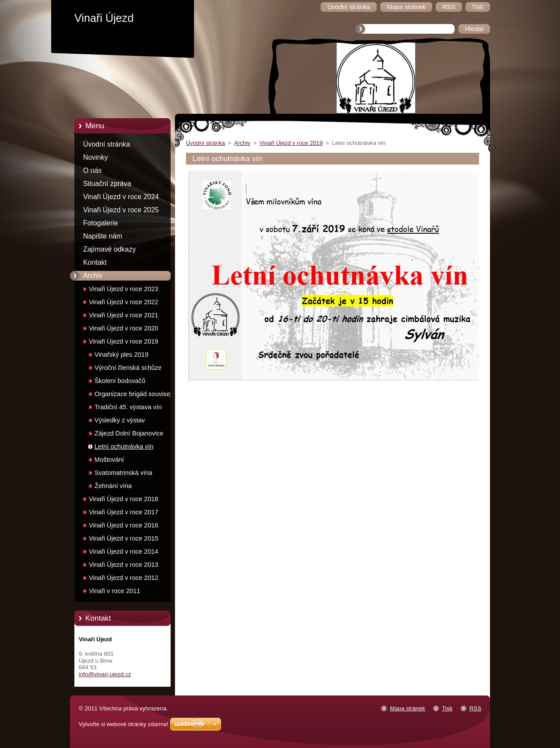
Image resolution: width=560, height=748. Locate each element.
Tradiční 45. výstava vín (128, 407)
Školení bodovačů (120, 381)
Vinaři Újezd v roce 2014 (124, 551)
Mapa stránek (407, 708)
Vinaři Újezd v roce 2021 (124, 315)
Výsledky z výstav (120, 420)
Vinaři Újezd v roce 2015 (124, 538)
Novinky (96, 157)
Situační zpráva (107, 184)
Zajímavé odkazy (109, 249)
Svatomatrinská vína (123, 473)
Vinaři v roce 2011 (114, 591)
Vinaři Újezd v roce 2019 (124, 341)
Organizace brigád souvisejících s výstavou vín (140, 395)
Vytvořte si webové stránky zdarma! (124, 724)
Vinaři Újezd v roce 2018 (124, 499)
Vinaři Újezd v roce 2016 (124, 525)
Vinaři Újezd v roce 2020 (124, 328)
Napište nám (103, 236)
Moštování (109, 460)
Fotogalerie (101, 223)
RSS (475, 708)
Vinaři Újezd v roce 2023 (124, 289)
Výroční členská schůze (128, 368)
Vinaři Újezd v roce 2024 (121, 197)
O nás (92, 170)
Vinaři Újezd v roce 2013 (124, 565)
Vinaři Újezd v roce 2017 (124, 512)
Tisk (447, 708)
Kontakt (95, 262)
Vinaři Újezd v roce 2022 (124, 302)
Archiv (93, 276)
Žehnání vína (113, 486)
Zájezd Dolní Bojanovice (129, 433)
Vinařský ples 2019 (121, 355)
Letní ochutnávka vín (124, 446)
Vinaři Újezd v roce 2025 (121, 210)
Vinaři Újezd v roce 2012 (124, 578)
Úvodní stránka (107, 144)
